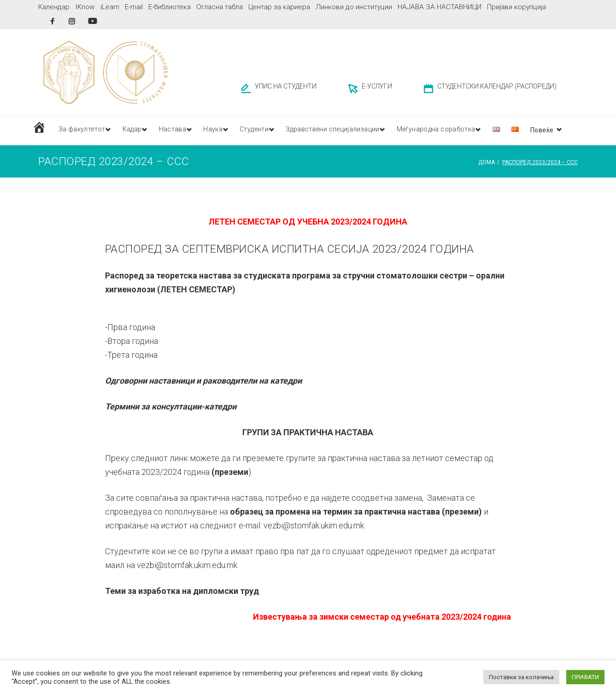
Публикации (540, 128)
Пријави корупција (516, 7)
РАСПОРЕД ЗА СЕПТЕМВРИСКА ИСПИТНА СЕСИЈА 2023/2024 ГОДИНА (290, 247)
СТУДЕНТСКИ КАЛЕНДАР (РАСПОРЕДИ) (497, 85)
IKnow (85, 7)
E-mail (134, 7)
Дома (487, 160)
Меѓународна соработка (461, 128)
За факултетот (82, 128)
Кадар (136, 128)
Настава (180, 128)
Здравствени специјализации (352, 128)
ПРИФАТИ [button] (585, 677)
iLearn (110, 7)
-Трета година (131, 352)
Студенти (268, 128)
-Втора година (132, 339)
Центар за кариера (279, 7)
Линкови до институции (354, 7)
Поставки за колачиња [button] (521, 677)
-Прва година (130, 325)
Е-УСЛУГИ (377, 85)
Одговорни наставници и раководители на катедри (203, 378)
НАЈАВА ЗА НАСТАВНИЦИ (440, 7)
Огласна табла (220, 7)
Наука (223, 128)
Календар (54, 7)
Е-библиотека (170, 7)
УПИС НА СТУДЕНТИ (286, 85)
